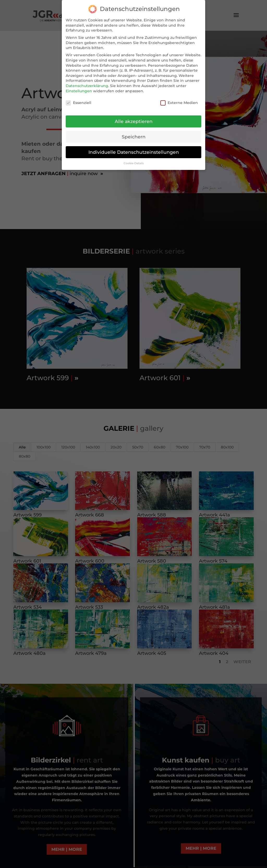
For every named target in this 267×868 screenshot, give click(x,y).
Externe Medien (179, 103)
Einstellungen (79, 91)
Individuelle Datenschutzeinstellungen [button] (134, 152)
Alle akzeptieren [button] (134, 121)
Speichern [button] (134, 137)
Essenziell (78, 103)
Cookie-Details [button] (134, 163)
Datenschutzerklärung (87, 86)
